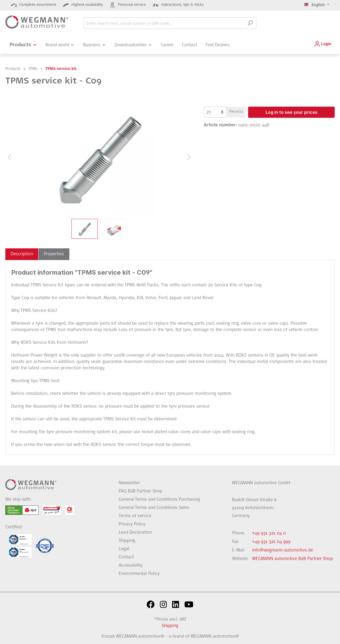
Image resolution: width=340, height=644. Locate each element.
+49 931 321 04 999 (271, 542)
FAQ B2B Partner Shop (141, 491)
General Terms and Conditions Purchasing (159, 500)
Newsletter (129, 483)
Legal (124, 549)
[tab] (22, 254)
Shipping (127, 541)
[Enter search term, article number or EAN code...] (164, 23)
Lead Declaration (135, 533)
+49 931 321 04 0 (269, 533)
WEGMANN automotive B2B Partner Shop (292, 559)
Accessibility (131, 566)
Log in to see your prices (292, 112)
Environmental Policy (139, 574)
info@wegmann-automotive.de (282, 550)
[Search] (250, 23)
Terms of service (135, 516)
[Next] (189, 158)
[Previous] (9, 158)
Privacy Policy (132, 524)
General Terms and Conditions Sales (154, 508)
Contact (126, 557)
